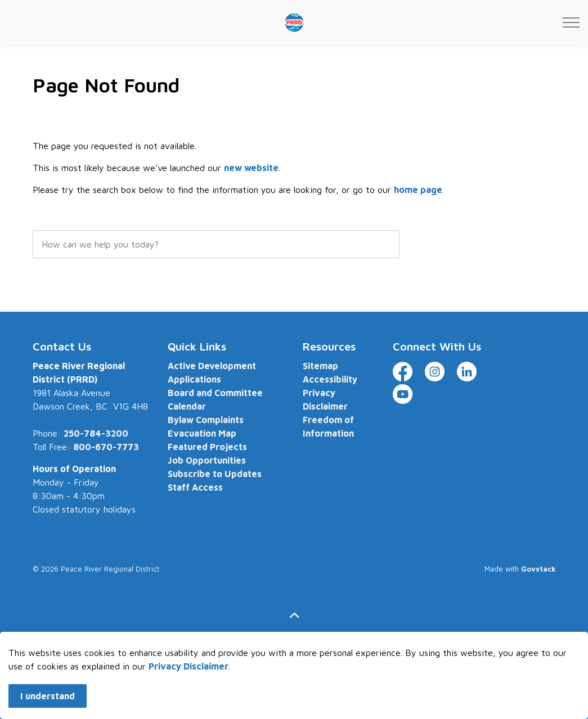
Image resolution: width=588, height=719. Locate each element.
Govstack (538, 569)
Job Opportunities (207, 460)
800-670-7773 (106, 447)
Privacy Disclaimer (188, 676)
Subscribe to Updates (215, 474)
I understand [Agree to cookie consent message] (48, 705)
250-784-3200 (96, 433)
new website (251, 168)
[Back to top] (294, 616)
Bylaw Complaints (206, 420)
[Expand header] (571, 23)
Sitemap (320, 366)
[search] (216, 244)
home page (418, 190)
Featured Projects (207, 447)
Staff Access (195, 487)
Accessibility (330, 379)
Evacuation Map (202, 433)
